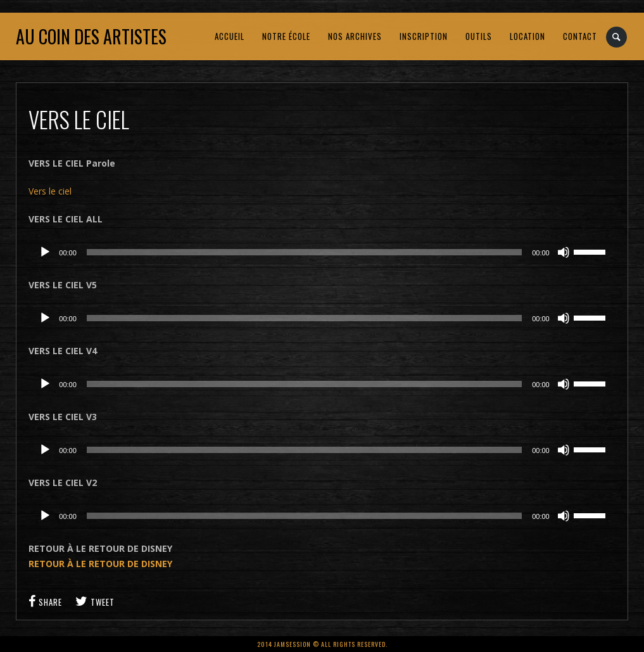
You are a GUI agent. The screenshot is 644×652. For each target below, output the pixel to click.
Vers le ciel (50, 191)
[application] (322, 252)
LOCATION (527, 36)
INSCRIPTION (424, 36)
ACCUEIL (230, 36)
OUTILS (479, 36)
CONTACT (580, 36)
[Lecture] (45, 252)
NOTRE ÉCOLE (286, 36)
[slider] (304, 252)
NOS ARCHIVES (355, 36)
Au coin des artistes (91, 36)
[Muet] (564, 252)
